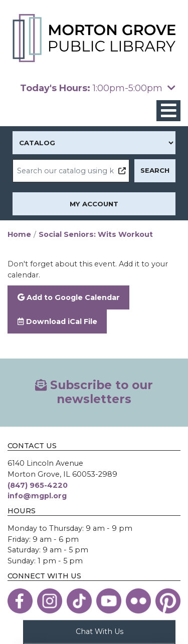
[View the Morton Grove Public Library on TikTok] (79, 601)
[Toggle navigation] (168, 111)
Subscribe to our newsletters (94, 392)
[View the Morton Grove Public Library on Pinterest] (168, 601)
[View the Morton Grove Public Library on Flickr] (138, 601)
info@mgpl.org (37, 496)
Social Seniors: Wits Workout (96, 234)
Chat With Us (100, 631)
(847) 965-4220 (38, 485)
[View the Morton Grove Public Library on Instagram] (50, 601)
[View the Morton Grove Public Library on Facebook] (20, 601)
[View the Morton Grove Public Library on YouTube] (109, 601)
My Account (94, 204)
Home (19, 234)
